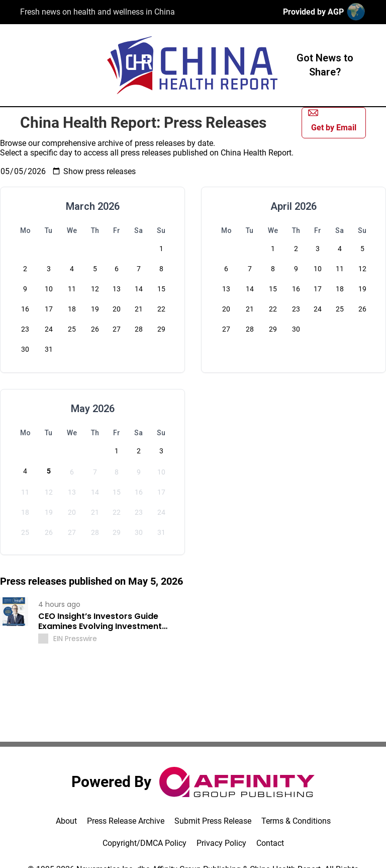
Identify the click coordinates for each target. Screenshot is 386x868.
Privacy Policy (221, 843)
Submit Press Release (213, 821)
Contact (270, 843)
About (66, 821)
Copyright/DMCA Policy (144, 843)
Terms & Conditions (296, 821)
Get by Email (332, 120)
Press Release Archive (126, 821)
